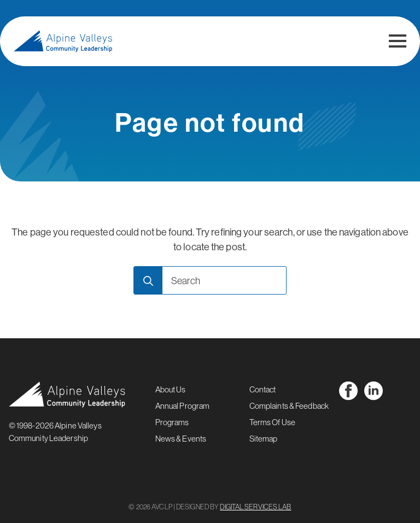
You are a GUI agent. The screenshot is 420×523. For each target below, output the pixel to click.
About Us (171, 389)
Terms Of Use (272, 422)
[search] (148, 281)
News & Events (181, 439)
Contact (263, 389)
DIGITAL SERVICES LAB (255, 507)
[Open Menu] (398, 41)
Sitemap (264, 439)
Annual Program (183, 406)
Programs (172, 422)
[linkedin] (374, 391)
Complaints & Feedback (289, 406)
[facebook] (348, 391)
